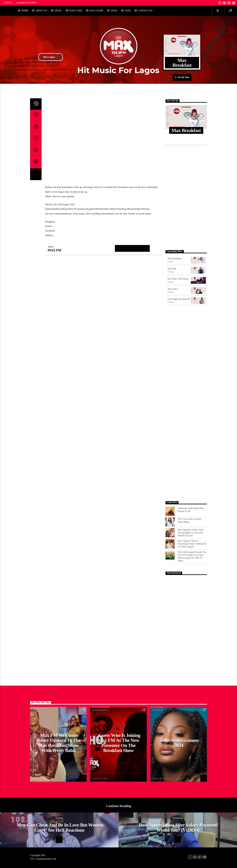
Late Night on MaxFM (179, 299)
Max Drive (173, 289)
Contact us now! (26, 3)
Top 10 (7, 3)
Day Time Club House (178, 279)
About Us (41, 11)
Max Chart (96, 11)
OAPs (128, 11)
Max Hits (172, 269)
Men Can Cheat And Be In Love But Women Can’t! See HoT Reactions (60, 827)
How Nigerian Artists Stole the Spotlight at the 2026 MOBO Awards (190, 533)
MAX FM (54, 250)
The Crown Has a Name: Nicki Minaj (190, 520)
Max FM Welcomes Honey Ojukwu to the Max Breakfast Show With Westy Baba (58, 743)
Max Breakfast (175, 259)
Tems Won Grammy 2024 (179, 743)
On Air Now (182, 77)
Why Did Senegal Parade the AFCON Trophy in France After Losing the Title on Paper (192, 556)
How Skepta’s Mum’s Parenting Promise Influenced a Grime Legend (192, 544)
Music (58, 11)
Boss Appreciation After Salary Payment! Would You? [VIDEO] (179, 827)
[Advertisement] (186, 197)
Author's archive (132, 248)
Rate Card (76, 11)
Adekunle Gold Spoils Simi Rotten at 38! (191, 510)
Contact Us (145, 11)
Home (25, 11)
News (114, 11)
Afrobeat (157, 710)
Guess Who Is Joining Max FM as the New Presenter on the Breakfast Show (119, 743)
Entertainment (40, 710)
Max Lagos (51, 57)
